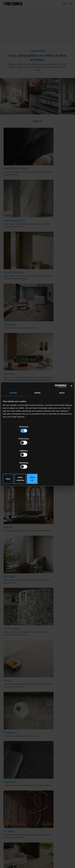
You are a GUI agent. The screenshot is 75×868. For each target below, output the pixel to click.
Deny (14, 461)
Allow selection (37, 461)
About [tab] (62, 412)
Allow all (61, 461)
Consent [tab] (13, 412)
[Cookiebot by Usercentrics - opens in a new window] (56, 405)
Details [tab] (37, 412)
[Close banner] (71, 405)
